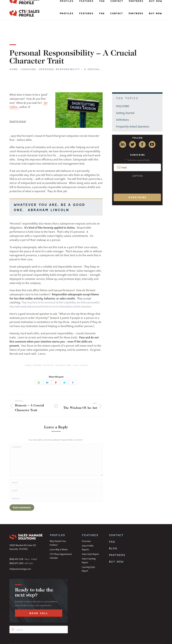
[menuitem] (66, 13)
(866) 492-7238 (16, 543)
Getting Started (125, 97)
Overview (86, 525)
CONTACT (116, 519)
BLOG (113, 533)
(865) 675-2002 (16, 547)
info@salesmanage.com (20, 553)
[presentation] (137, 169)
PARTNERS (117, 539)
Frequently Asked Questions (133, 110)
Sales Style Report (90, 538)
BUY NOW (116, 546)
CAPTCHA (137, 160)
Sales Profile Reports (88, 532)
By (48, 349)
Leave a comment (80, 349)
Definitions (122, 104)
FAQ (112, 526)
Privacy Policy (157, 639)
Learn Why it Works (59, 533)
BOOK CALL (39, 597)
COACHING (37, 349)
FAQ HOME (123, 90)
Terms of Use (145, 639)
